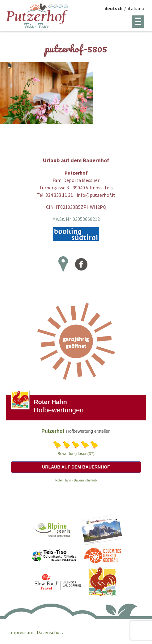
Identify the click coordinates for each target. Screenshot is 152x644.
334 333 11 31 (59, 195)
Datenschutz (50, 632)
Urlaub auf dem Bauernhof (76, 467)
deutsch (114, 8)
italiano (136, 8)
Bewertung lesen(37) (76, 454)
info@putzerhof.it (96, 195)
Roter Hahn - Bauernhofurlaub (76, 480)
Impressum (22, 632)
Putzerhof (53, 431)
